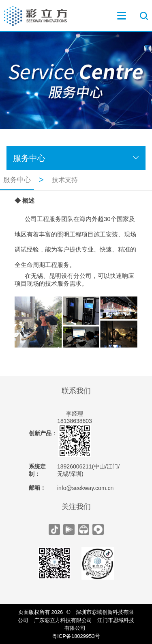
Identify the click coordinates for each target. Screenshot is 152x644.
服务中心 (29, 158)
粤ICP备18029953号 (76, 636)
